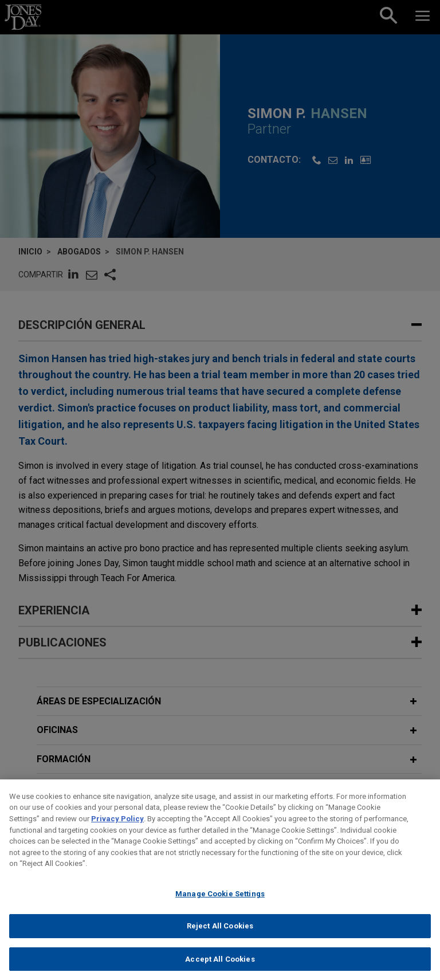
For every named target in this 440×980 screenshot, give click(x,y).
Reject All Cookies (220, 934)
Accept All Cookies (220, 968)
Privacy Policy (117, 827)
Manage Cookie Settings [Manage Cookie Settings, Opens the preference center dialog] (220, 902)
